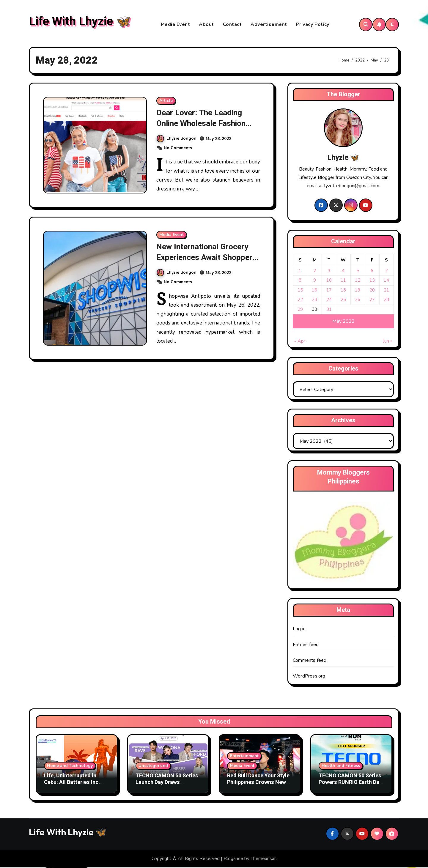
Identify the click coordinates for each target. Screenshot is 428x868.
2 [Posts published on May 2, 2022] (315, 271)
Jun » (388, 342)
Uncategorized (153, 766)
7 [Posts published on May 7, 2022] (387, 271)
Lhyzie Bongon (177, 139)
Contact (232, 25)
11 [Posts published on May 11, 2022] (343, 281)
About (206, 25)
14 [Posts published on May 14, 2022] (386, 281)
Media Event (176, 25)
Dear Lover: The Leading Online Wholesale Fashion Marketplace (202, 124)
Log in (299, 629)
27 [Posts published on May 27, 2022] (372, 300)
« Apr (300, 342)
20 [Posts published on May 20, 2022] (372, 290)
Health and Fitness (341, 766)
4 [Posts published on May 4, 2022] (343, 271)
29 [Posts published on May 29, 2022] (300, 310)
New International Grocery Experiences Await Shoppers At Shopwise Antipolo (207, 257)
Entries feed (306, 645)
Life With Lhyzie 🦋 (80, 22)
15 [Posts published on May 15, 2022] (300, 290)
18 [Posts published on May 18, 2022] (343, 290)
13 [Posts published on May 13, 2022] (372, 281)
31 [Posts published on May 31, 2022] (329, 310)
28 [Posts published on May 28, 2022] (386, 300)
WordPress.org (309, 677)
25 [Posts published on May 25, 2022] (343, 300)
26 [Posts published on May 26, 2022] (358, 300)
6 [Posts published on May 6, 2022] (372, 271)
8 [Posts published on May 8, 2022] (300, 281)
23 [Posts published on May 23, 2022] (314, 300)
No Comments (178, 148)
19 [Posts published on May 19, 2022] (358, 290)
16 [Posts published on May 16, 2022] (314, 290)
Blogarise (233, 859)
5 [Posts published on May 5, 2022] (358, 271)
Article (166, 101)
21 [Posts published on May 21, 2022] (386, 290)
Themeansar (263, 859)
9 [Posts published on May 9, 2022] (315, 281)
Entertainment (244, 756)
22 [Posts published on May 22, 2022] (300, 300)
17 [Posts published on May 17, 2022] (329, 290)
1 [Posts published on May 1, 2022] (300, 271)
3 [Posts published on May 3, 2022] (329, 271)
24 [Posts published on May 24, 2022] (329, 300)
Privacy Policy (313, 25)
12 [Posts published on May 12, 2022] (358, 281)
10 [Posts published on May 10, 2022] (329, 281)
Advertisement (269, 25)
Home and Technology (70, 766)
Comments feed (310, 661)
